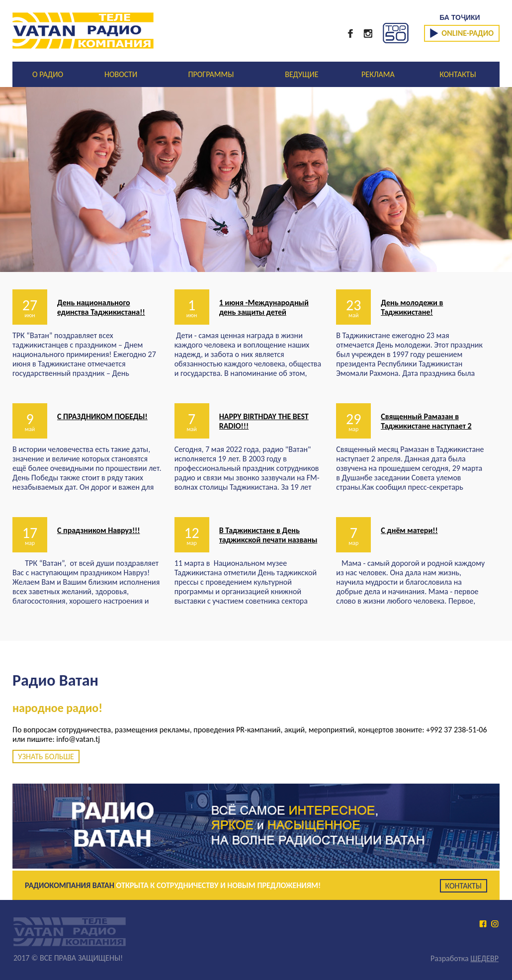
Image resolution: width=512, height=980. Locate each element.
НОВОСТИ (121, 74)
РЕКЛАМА (378, 74)
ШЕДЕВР (484, 958)
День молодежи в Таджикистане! (412, 307)
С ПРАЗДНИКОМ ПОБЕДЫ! (102, 416)
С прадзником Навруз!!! (99, 530)
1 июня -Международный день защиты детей (264, 307)
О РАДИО (48, 74)
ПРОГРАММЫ (211, 74)
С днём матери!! (409, 530)
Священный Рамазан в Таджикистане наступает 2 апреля (426, 426)
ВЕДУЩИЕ (301, 74)
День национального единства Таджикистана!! (101, 307)
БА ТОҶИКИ (460, 17)
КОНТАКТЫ (458, 74)
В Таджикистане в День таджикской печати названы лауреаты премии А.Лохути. (268, 540)
